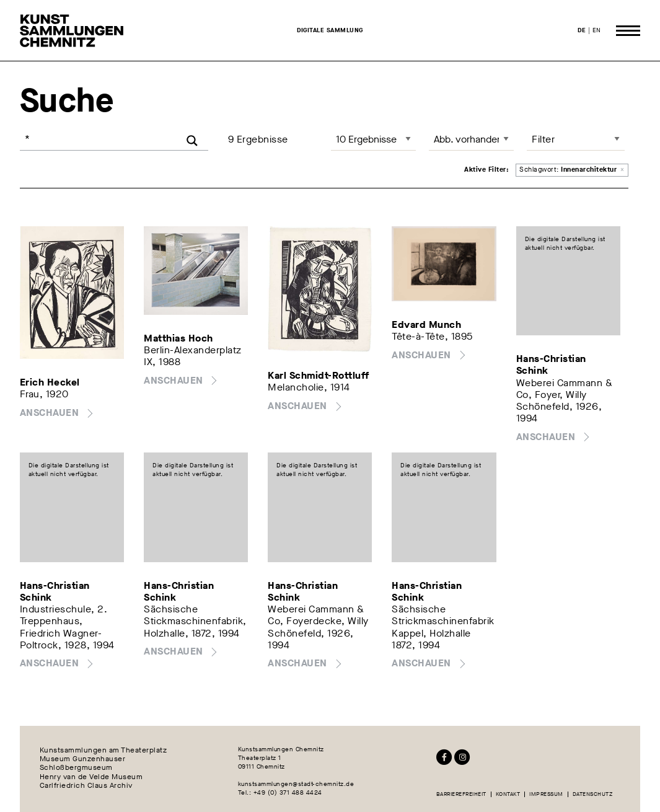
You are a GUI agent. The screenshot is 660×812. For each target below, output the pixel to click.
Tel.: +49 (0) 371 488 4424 (280, 792)
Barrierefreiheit (461, 794)
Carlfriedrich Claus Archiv (86, 785)
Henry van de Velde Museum (91, 777)
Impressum (546, 794)
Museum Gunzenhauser (83, 759)
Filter (543, 139)
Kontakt (508, 794)
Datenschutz (593, 794)
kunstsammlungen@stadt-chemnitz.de (296, 784)
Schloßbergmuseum (76, 767)
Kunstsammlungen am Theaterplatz (103, 749)
